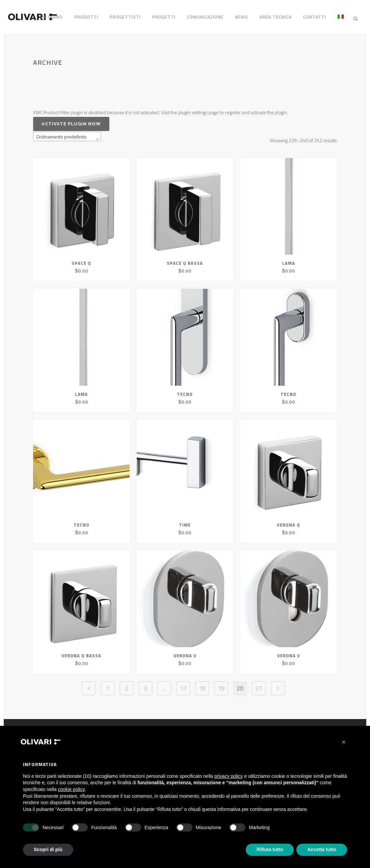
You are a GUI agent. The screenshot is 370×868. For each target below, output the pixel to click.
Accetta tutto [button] (322, 849)
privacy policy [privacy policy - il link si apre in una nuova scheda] (229, 776)
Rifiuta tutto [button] (270, 849)
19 (221, 685)
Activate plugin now (71, 121)
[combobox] (67, 133)
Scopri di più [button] (48, 849)
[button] (344, 742)
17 (183, 685)
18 (202, 685)
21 (259, 685)
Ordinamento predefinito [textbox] (61, 134)
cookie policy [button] (71, 789)
